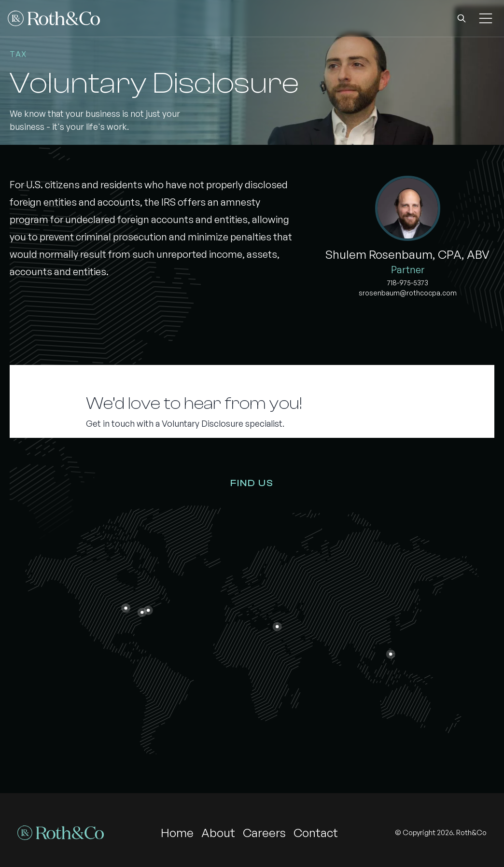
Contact (316, 833)
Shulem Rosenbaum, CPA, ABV (407, 254)
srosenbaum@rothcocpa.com (408, 293)
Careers (264, 833)
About (218, 833)
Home (177, 833)
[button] (462, 18)
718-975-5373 (408, 283)
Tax (18, 54)
